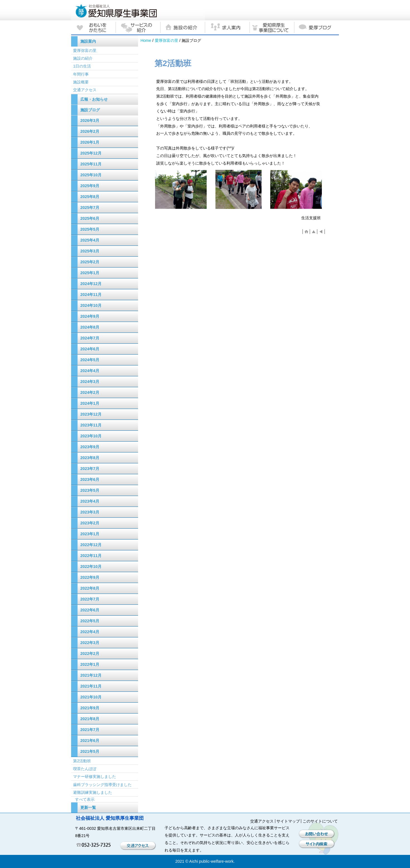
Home (146, 40)
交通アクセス (85, 90)
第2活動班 (82, 761)
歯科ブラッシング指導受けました (102, 785)
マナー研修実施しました (95, 777)
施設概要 (81, 82)
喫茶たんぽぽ (85, 769)
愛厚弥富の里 (167, 40)
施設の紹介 (83, 58)
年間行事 (81, 74)
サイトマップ (288, 821)
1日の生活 (82, 66)
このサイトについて (320, 821)
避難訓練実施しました (93, 792)
